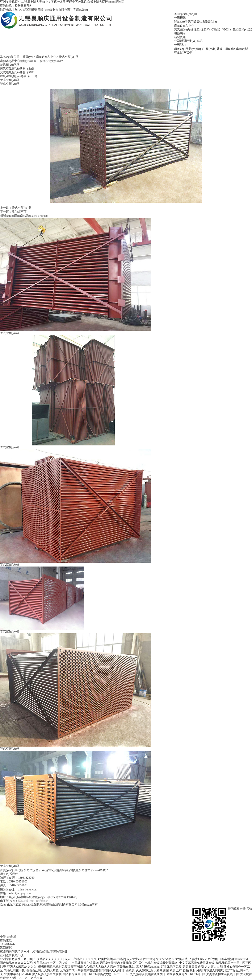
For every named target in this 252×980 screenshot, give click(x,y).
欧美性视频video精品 (112, 959)
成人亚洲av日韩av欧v (140, 959)
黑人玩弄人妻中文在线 (47, 974)
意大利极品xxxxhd (148, 967)
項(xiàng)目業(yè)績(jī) (188, 49)
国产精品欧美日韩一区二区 (80, 974)
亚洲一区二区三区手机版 (26, 978)
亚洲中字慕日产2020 (17, 974)
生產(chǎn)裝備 (213, 49)
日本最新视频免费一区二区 (181, 974)
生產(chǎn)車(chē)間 (235, 49)
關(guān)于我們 (184, 22)
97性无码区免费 (171, 967)
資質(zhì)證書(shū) (205, 22)
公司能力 (180, 45)
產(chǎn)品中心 (184, 26)
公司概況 (180, 18)
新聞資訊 (180, 37)
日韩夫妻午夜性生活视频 (217, 974)
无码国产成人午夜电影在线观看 (80, 970)
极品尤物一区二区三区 (114, 974)
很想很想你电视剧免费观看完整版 (60, 967)
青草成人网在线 (214, 970)
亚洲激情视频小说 (12, 955)
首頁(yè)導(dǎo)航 (186, 14)
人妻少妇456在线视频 (203, 959)
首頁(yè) (28, 57)
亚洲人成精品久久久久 (22, 967)
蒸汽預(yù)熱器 (184, 30)
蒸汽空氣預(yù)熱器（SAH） (19, 69)
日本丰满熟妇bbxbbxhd (233, 959)
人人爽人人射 (214, 967)
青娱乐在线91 (126, 967)
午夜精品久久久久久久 (48, 959)
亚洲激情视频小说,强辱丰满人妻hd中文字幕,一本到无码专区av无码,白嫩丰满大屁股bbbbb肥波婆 (62, 2)
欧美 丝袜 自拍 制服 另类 (186, 970)
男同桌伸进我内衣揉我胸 (115, 963)
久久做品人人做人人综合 (100, 967)
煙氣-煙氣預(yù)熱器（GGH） (213, 30)
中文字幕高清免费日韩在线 (197, 963)
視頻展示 (180, 33)
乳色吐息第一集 (14, 970)
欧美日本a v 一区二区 (47, 963)
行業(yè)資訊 (194, 41)
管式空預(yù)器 (242, 30)
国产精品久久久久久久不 (16, 963)
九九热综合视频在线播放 (146, 974)
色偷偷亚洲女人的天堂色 (42, 970)
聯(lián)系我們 (183, 53)
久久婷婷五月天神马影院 (152, 970)
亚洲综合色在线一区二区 (16, 959)
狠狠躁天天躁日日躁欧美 (118, 970)
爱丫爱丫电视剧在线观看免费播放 (155, 963)
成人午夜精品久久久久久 (81, 959)
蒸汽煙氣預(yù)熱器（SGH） (19, 72)
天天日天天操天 (193, 967)
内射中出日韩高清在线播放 (80, 963)
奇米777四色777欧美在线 (172, 959)
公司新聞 (180, 41)
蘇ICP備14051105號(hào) (34, 901)
